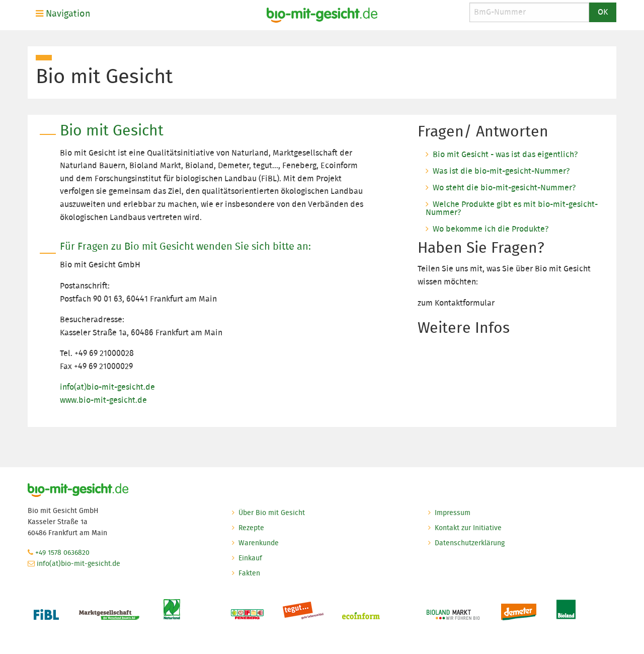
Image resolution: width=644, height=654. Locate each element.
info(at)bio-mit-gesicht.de (107, 387)
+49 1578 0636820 (62, 552)
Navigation (63, 14)
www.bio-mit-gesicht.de (103, 400)
